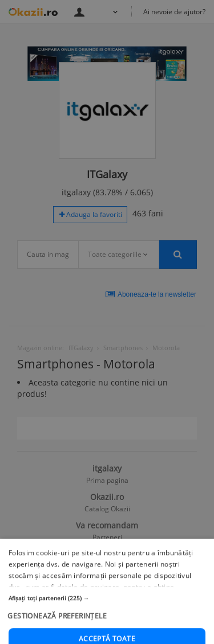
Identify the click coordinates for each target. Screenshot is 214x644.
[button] (107, 626)
